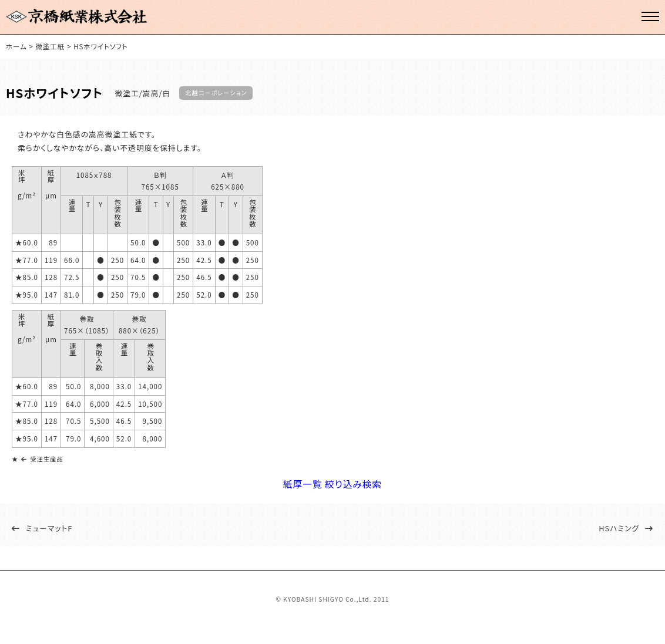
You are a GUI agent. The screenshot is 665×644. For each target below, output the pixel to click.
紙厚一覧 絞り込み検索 (333, 492)
